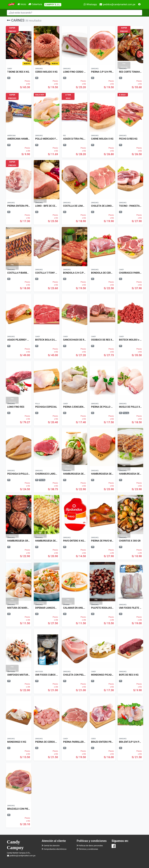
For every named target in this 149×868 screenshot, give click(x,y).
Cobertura (35, 4)
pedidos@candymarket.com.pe (117, 4)
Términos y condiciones (87, 849)
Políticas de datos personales (90, 846)
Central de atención (51, 846)
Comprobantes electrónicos (54, 849)
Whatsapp (90, 4)
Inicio (22, 4)
